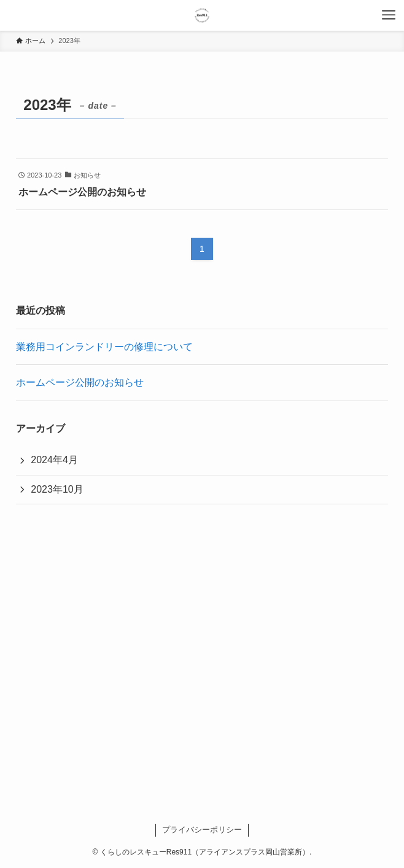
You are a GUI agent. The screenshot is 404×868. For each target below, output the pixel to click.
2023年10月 (57, 489)
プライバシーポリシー (202, 830)
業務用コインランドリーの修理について (104, 347)
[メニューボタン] (389, 15)
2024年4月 (54, 460)
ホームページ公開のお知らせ (80, 382)
